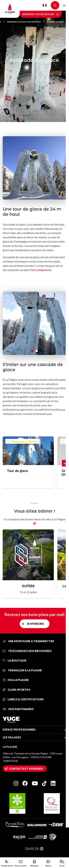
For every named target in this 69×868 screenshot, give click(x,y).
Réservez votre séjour (41, 14)
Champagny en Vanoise (23, 441)
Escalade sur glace (56, 22)
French (45, 5)
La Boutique (15, 660)
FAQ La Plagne (16, 680)
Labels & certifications (23, 699)
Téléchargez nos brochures (27, 651)
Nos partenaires (18, 709)
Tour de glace (17, 471)
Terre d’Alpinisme (41, 270)
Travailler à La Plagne (22, 670)
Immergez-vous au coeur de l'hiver (26, 22)
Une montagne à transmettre (28, 641)
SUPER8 (28, 586)
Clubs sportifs (17, 690)
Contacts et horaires (26, 769)
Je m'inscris (35, 624)
